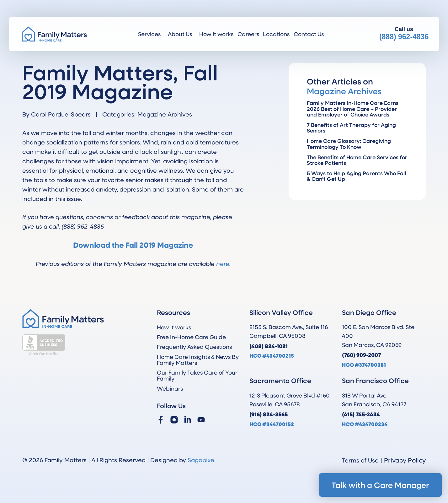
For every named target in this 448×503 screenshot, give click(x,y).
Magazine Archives (165, 114)
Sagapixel (202, 460)
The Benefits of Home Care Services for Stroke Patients (357, 160)
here (223, 264)
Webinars (170, 388)
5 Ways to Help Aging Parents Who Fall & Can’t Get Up (356, 176)
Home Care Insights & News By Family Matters (198, 360)
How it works (216, 34)
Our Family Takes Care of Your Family (197, 375)
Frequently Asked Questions (194, 347)
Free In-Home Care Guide (191, 337)
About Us (181, 34)
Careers (248, 34)
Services (151, 34)
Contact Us (309, 34)
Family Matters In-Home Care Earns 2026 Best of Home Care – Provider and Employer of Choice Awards (353, 108)
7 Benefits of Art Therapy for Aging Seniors (351, 128)
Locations (276, 34)
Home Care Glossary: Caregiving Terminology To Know (349, 144)
